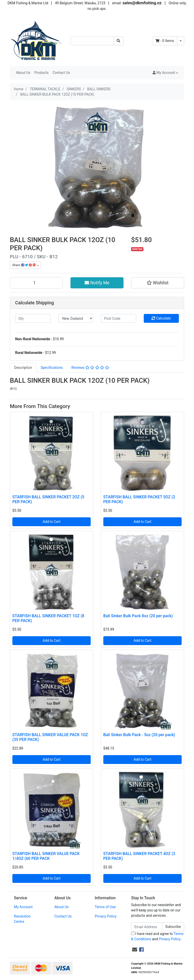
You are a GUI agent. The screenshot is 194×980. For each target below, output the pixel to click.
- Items (165, 41)
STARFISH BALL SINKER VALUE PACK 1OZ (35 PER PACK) (50, 737)
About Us (23, 73)
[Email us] (135, 950)
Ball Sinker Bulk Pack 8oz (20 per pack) (138, 616)
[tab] (23, 368)
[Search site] (118, 41)
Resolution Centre (22, 919)
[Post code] (118, 318)
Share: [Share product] (24, 265)
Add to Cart (52, 522)
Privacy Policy (106, 916)
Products (41, 73)
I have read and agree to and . (157, 936)
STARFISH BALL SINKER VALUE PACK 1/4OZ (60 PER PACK (46, 856)
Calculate (161, 318)
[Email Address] (147, 927)
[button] (165, 73)
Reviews (90, 368)
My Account (23, 907)
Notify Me (97, 283)
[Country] (76, 318)
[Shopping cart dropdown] (181, 41)
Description (23, 368)
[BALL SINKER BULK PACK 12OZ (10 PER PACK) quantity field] (36, 283)
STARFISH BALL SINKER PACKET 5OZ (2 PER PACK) (139, 499)
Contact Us (61, 73)
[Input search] (92, 41)
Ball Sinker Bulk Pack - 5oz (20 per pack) (139, 735)
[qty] (33, 318)
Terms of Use (105, 907)
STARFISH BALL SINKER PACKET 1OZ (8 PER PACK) (48, 618)
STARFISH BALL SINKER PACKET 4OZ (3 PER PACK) (139, 856)
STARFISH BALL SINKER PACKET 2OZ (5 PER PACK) (48, 499)
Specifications (52, 368)
